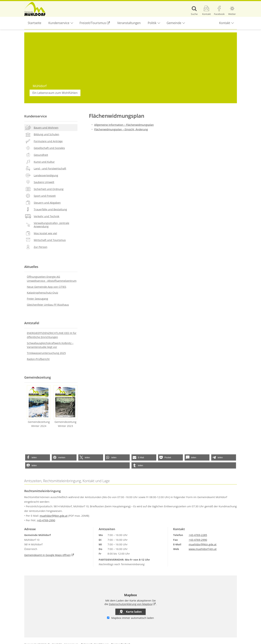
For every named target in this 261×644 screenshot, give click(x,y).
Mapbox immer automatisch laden (130, 618)
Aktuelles (31, 267)
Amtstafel (32, 323)
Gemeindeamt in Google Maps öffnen (47, 555)
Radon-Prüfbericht (38, 359)
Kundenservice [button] (59, 23)
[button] (38, 457)
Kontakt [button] (225, 23)
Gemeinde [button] (174, 23)
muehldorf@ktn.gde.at (54, 516)
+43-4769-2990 (46, 520)
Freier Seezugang (38, 299)
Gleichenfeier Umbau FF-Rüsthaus (48, 305)
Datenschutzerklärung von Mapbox (131, 604)
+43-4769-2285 (198, 535)
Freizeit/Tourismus (91, 21)
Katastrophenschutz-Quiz (43, 293)
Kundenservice (36, 116)
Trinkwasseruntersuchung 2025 (46, 353)
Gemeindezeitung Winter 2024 (39, 406)
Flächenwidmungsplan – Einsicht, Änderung (121, 129)
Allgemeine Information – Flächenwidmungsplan (124, 125)
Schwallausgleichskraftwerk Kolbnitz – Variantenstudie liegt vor (50, 345)
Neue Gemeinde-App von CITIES (47, 287)
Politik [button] (152, 23)
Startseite (35, 23)
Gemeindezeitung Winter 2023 (65, 406)
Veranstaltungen (129, 23)
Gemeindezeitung (38, 377)
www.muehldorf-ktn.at (203, 549)
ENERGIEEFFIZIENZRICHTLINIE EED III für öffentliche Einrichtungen (52, 335)
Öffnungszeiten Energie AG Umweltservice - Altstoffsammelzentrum (52, 279)
